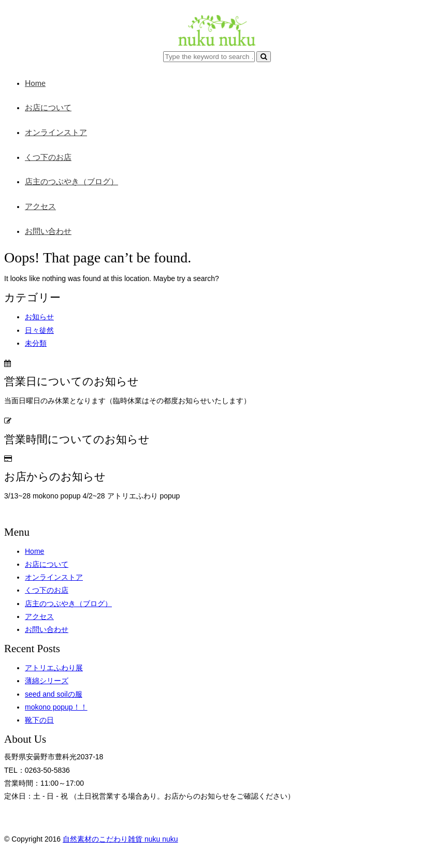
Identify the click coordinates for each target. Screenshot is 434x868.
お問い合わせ (48, 231)
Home (35, 83)
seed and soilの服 (54, 694)
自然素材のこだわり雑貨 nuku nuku (120, 839)
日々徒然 (39, 330)
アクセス (40, 206)
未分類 (36, 343)
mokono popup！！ (56, 707)
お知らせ (39, 317)
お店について (48, 107)
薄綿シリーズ (47, 681)
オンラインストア (56, 132)
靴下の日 (39, 720)
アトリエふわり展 (54, 668)
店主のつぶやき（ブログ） (71, 181)
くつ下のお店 (48, 157)
